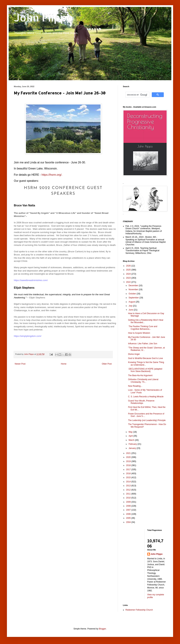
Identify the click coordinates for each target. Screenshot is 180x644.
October (133, 294)
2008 (129, 506)
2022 (129, 282)
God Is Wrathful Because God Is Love (145, 358)
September (134, 298)
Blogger (102, 629)
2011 (129, 494)
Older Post (107, 364)
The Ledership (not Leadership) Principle (147, 420)
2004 (129, 522)
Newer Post (20, 364)
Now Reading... (135, 386)
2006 (129, 514)
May (131, 432)
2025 (129, 270)
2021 (129, 453)
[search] (137, 95)
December (134, 286)
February (133, 444)
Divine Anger (134, 354)
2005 (129, 518)
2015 (129, 477)
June (131, 310)
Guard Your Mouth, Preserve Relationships (141, 402)
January (133, 448)
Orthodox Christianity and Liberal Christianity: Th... (143, 381)
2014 (129, 482)
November (134, 290)
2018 (129, 465)
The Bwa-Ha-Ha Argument (140, 375)
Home (64, 364)
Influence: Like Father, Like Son (143, 344)
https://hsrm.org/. (52, 175)
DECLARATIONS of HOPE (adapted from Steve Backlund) (145, 370)
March (132, 440)
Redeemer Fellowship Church (139, 610)
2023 (129, 278)
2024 (129, 274)
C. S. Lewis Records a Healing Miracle (146, 397)
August (132, 302)
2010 (129, 498)
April (131, 436)
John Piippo (44, 17)
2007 (129, 510)
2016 (129, 474)
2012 (129, 490)
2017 (129, 470)
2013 (129, 486)
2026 (129, 266)
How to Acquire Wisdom (139, 333)
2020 (129, 457)
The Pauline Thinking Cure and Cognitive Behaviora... (143, 328)
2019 (129, 461)
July (131, 306)
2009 (129, 502)
